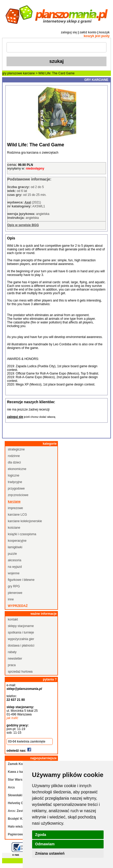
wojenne (14, 573)
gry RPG (14, 586)
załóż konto (88, 32)
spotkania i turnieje (21, 632)
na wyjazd (15, 567)
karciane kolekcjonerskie (25, 521)
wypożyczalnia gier (21, 639)
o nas (16, 855)
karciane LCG (17, 515)
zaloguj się (69, 32)
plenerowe (15, 593)
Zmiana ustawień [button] (50, 853)
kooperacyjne (17, 541)
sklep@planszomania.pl (24, 689)
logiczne (14, 475)
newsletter (15, 659)
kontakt (13, 619)
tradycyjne (15, 482)
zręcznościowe (18, 495)
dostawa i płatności (21, 646)
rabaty (12, 652)
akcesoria (14, 560)
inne (11, 599)
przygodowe (16, 489)
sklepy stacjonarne (21, 626)
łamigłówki (15, 547)
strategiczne (16, 449)
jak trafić (12, 718)
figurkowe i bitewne (21, 580)
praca (12, 665)
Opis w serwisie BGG (23, 225)
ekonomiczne (17, 469)
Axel (28, 202)
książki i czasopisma (22, 534)
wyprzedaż (18, 606)
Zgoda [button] (41, 835)
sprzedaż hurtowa (20, 672)
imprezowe (15, 508)
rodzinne (14, 456)
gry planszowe (12, 73)
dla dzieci (14, 462)
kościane (14, 528)
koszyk (104, 32)
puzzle (12, 554)
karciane (29, 73)
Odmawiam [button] (45, 844)
